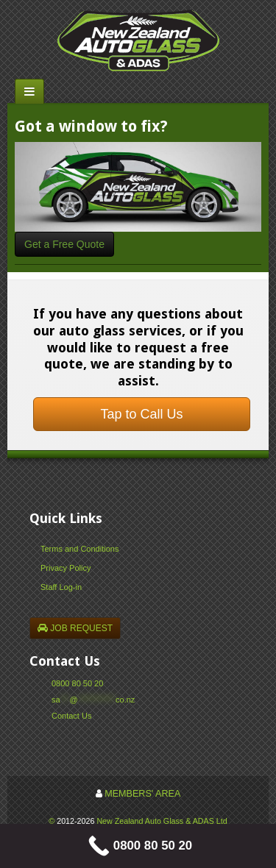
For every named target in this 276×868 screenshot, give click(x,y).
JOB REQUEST (75, 628)
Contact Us (71, 716)
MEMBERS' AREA (142, 794)
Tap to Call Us (141, 414)
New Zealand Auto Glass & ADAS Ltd (162, 821)
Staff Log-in (61, 587)
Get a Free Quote (64, 244)
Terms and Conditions (79, 549)
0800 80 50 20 (77, 683)
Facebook (57, 733)
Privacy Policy (66, 568)
